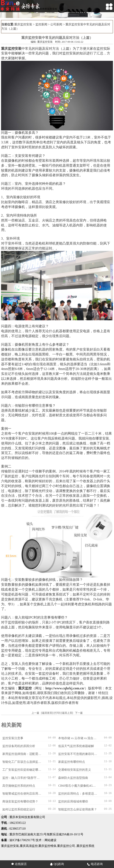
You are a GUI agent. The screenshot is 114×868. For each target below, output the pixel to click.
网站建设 (51, 840)
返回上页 (67, 713)
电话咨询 (95, 864)
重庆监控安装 (23, 24)
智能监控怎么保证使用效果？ (78, 809)
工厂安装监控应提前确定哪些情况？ (22, 770)
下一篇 (79, 713)
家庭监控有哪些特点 (72, 762)
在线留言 (19, 864)
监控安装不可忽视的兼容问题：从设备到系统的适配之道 (78, 754)
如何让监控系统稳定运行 (19, 809)
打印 (57, 713)
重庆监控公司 (66, 846)
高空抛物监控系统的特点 (19, 786)
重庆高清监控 (29, 846)
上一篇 (35, 713)
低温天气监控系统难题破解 (76, 746)
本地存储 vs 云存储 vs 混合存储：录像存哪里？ (78, 738)
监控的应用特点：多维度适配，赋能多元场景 (78, 793)
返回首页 (47, 713)
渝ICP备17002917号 (22, 840)
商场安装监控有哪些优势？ (20, 801)
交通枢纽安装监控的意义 (75, 770)
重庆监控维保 (47, 846)
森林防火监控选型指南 (73, 778)
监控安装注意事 (13, 738)
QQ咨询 (57, 864)
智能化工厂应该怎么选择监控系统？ (22, 762)
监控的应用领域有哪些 (73, 801)
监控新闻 (41, 24)
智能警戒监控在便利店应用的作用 (22, 793)
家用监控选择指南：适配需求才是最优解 (22, 754)
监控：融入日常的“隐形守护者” (22, 778)
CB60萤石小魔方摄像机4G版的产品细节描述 (78, 786)
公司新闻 (56, 24)
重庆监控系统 (85, 846)
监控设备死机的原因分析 (19, 746)
